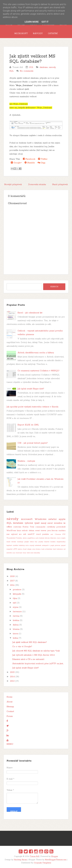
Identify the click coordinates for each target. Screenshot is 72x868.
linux (19, 531)
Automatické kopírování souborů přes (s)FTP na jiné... (38, 664)
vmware (19, 553)
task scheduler (47, 549)
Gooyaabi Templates (42, 863)
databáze (44, 67)
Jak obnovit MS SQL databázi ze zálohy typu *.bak (36, 651)
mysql (32, 545)
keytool (47, 542)
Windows (40, 519)
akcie (25, 538)
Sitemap (10, 707)
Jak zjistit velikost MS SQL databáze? (32, 59)
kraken (53, 542)
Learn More (32, 22)
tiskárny (60, 549)
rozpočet (10, 549)
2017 (12, 581)
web (28, 553)
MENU (10, 744)
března (16, 629)
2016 (12, 585)
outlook (25, 531)
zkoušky (37, 553)
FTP (64, 534)
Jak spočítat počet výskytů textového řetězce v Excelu (32, 407)
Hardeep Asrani (20, 860)
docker (14, 542)
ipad (37, 523)
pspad (63, 545)
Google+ (16, 163)
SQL (11, 71)
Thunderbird (11, 538)
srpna (16, 607)
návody (52, 67)
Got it (45, 22)
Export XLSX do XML (28, 425)
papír (52, 545)
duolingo (20, 542)
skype (29, 549)
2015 (12, 672)
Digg (41, 163)
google (27, 542)
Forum (10, 716)
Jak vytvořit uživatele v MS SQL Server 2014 (33, 655)
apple (62, 519)
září (15, 603)
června (16, 616)
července (17, 612)
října (15, 598)
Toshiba (19, 538)
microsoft (27, 519)
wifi (25, 534)
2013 (12, 681)
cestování (17, 527)
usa (14, 553)
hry (36, 542)
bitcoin (47, 538)
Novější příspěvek (13, 185)
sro (20, 534)
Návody (38, 34)
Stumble (30, 163)
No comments (27, 71)
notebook (38, 545)
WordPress (11, 531)
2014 (12, 677)
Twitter (43, 159)
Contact (10, 711)
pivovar (58, 545)
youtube (45, 534)
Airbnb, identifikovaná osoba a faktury (36, 353)
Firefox (25, 527)
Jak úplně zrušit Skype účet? (31, 389)
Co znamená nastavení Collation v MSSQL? (38, 371)
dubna (16, 625)
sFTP (15, 549)
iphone (29, 523)
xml (32, 553)
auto (37, 538)
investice (58, 523)
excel (50, 523)
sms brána (36, 549)
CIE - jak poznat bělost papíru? (33, 443)
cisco (59, 538)
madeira (62, 531)
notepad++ (46, 545)
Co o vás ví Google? (22, 647)
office (9, 527)
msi (8, 534)
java (49, 531)
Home (9, 697)
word (38, 534)
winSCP (31, 534)
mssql (43, 523)
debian (31, 531)
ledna (15, 638)
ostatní (52, 519)
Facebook (29, 159)
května (16, 620)
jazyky (41, 542)
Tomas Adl (34, 856)
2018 (12, 576)
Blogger (55, 856)
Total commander (38, 527)
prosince (17, 590)
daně (8, 542)
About (9, 702)
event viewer (41, 531)
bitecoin (53, 538)
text (55, 549)
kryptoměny (61, 542)
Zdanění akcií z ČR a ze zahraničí (28, 659)
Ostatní (53, 34)
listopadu (17, 594)
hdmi (32, 542)
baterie (42, 538)
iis (65, 523)
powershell (61, 527)
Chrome (58, 534)
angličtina (31, 538)
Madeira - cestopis (26, 461)
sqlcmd (14, 534)
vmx (24, 553)
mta (27, 545)
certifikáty (51, 527)
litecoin (55, 531)
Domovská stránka (37, 185)
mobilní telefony (19, 545)
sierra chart (22, 549)
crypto (63, 538)
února (16, 634)
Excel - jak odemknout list (30, 313)
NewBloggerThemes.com (56, 860)
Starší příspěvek (60, 185)
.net (52, 534)
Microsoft (21, 34)
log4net (9, 545)
